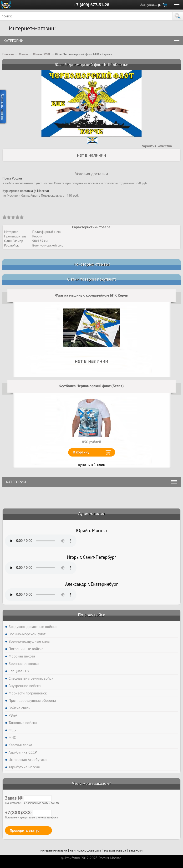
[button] (178, 16)
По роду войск (91, 615)
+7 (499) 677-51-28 (92, 5)
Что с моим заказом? (91, 783)
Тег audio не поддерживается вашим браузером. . (41, 541)
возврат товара (115, 850)
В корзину (81, 452)
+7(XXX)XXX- (28, 812)
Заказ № (28, 798)
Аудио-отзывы (92, 513)
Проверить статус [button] (25, 831)
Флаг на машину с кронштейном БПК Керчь (92, 295)
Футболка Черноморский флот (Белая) (91, 386)
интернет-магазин (54, 850)
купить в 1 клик (91, 465)
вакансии (136, 850)
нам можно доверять (85, 850)
